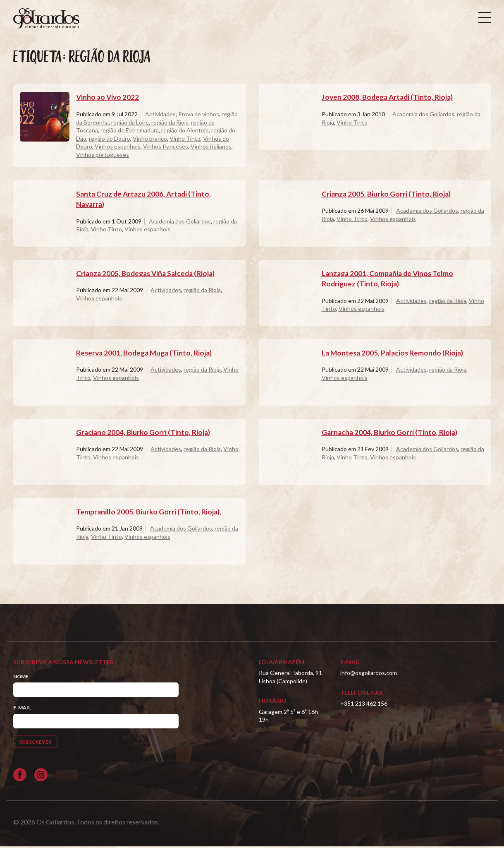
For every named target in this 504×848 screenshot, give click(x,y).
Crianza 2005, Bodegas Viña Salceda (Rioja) (148, 275)
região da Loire (130, 124)
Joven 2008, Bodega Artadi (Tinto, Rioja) (389, 99)
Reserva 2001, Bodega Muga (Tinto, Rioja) (146, 354)
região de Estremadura (130, 132)
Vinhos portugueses (103, 156)
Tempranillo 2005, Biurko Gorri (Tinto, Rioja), (149, 513)
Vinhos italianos (211, 148)
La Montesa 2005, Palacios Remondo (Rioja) (394, 354)
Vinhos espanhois (118, 148)
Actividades (160, 116)
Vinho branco (150, 140)
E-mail (22, 709)
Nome (21, 678)
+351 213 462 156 (364, 705)
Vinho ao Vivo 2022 (108, 99)
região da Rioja (170, 124)
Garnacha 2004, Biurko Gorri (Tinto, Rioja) (391, 434)
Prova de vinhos (199, 116)
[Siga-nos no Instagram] (41, 776)
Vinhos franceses (166, 148)
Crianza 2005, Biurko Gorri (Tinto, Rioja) (387, 195)
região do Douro (110, 140)
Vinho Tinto (185, 140)
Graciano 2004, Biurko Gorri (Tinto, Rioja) (144, 434)
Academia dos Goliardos (423, 116)
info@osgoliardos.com (369, 674)
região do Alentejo (185, 132)
